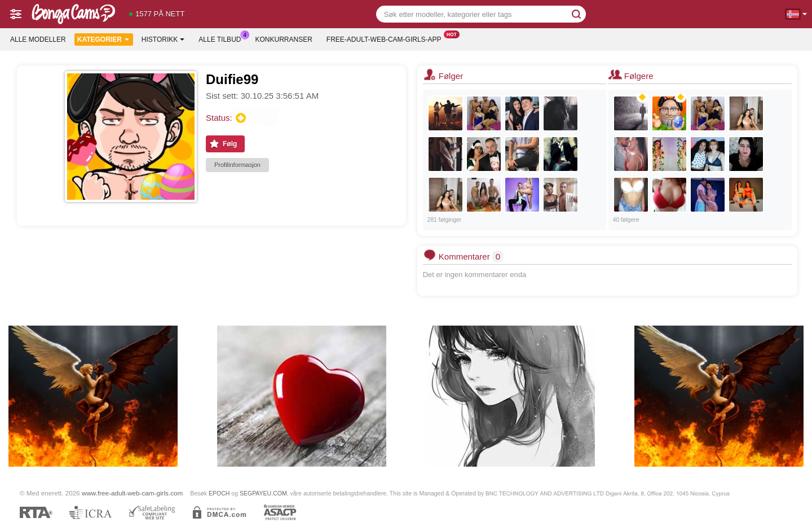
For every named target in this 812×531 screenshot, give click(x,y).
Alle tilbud (222, 38)
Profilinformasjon (237, 165)
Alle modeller (38, 40)
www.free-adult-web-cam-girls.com (132, 493)
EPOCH (219, 493)
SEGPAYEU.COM (263, 493)
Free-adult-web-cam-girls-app (387, 38)
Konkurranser (283, 40)
